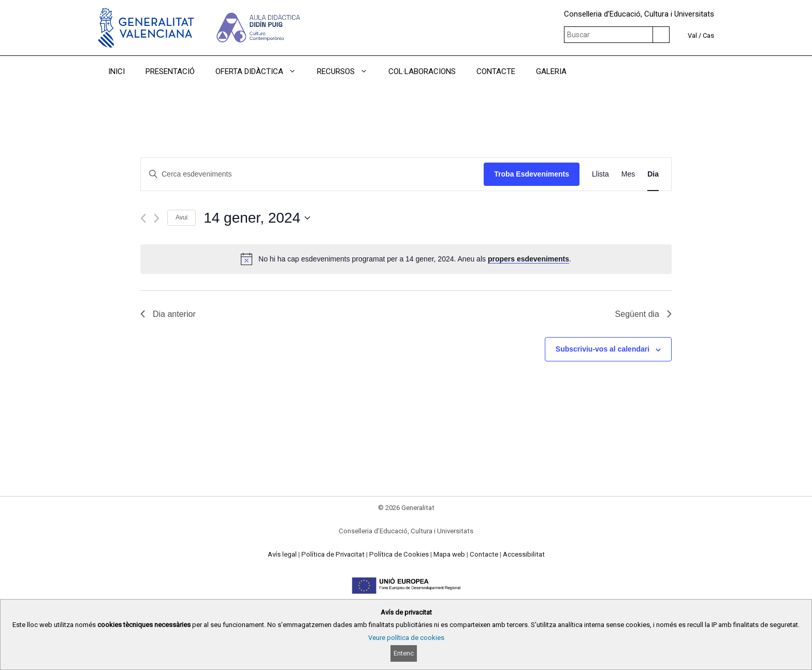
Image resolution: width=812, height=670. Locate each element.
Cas (708, 35)
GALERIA (551, 71)
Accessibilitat (524, 554)
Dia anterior (168, 314)
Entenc (404, 653)
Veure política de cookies (406, 638)
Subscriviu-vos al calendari (603, 349)
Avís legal (282, 554)
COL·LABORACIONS (422, 71)
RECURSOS (347, 71)
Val (692, 35)
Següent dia (643, 314)
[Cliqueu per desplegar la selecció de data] (257, 218)
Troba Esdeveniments (532, 174)
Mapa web (449, 554)
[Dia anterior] (143, 218)
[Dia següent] (157, 218)
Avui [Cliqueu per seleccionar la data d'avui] (182, 217)
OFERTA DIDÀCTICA (261, 71)
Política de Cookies (399, 554)
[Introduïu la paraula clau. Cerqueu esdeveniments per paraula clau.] (312, 174)
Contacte (484, 554)
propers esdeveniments (528, 259)
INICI (117, 71)
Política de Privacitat (333, 554)
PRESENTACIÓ (170, 71)
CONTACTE (496, 71)
